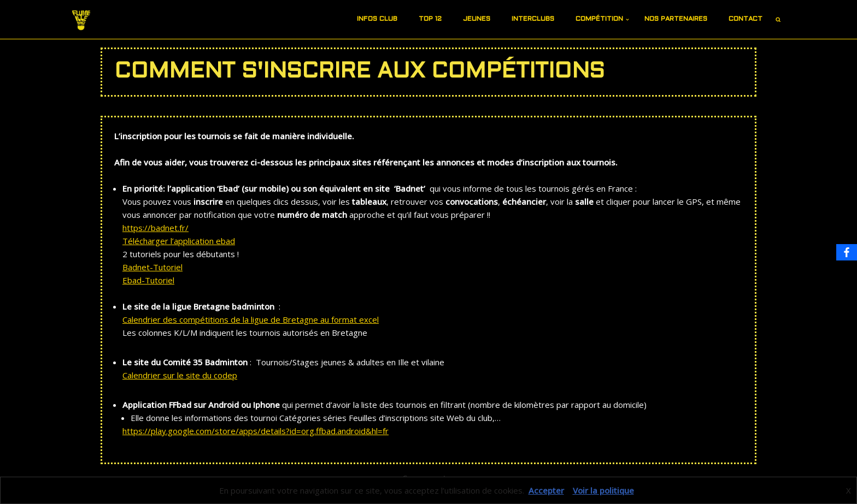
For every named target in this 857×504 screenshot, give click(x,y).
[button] (402, 20)
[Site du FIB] (81, 19)
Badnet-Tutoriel (152, 267)
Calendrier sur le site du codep (180, 375)
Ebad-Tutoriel (148, 280)
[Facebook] (847, 252)
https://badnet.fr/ (155, 228)
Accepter (546, 490)
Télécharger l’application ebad (179, 241)
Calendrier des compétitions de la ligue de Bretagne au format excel (251, 319)
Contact (746, 19)
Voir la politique (603, 490)
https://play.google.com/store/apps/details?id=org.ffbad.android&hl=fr (256, 431)
